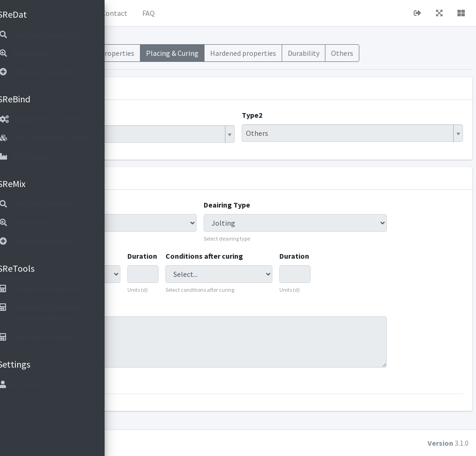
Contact (231, 13)
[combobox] (211, 145)
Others (455, 53)
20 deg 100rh (268, 353)
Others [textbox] (315, 144)
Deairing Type (294, 216)
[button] (131, 13)
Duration (229, 267)
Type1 (139, 126)
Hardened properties (357, 59)
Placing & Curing (287, 59)
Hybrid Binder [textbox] (155, 145)
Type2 (310, 126)
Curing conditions (159, 267)
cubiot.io (186, 443)
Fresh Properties (223, 59)
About (193, 13)
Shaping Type (152, 216)
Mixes (135, 53)
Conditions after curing (281, 267)
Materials (170, 53)
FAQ (265, 13)
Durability (416, 53)
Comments (148, 318)
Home (159, 13)
